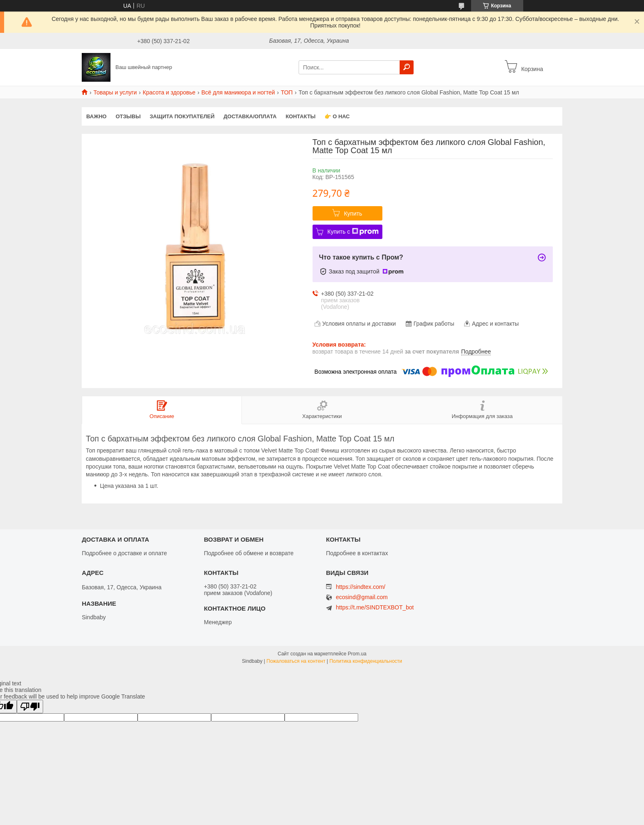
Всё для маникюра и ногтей (238, 92)
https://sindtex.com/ (361, 587)
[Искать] (407, 67)
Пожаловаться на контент (296, 661)
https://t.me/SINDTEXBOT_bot (375, 607)
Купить (353, 214)
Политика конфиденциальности (366, 661)
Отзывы (128, 116)
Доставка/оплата (250, 116)
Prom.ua (357, 654)
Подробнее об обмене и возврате (248, 553)
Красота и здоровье (169, 92)
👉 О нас (337, 116)
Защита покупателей (182, 116)
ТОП (287, 92)
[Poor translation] (30, 707)
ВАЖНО (96, 116)
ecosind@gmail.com (362, 597)
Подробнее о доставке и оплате (124, 553)
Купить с (353, 232)
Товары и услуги (115, 92)
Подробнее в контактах (357, 553)
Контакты (300, 116)
